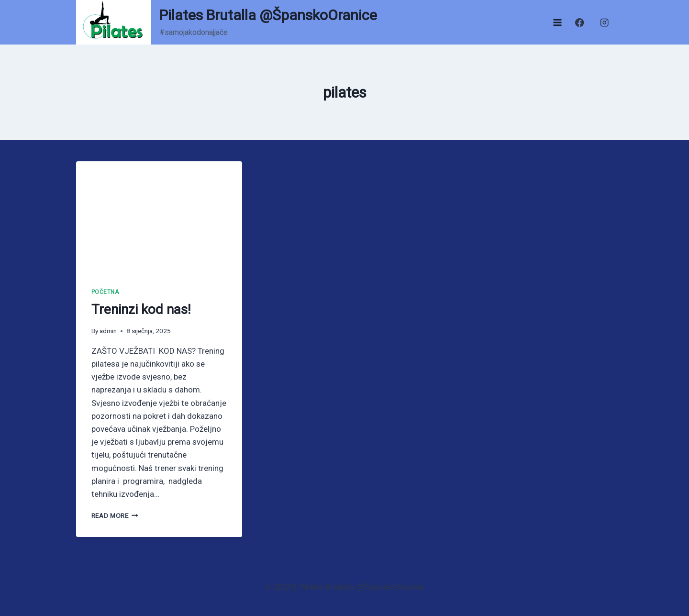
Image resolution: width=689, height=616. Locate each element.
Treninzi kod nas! (141, 309)
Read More (115, 515)
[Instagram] (605, 22)
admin (108, 331)
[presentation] (159, 217)
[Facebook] (580, 22)
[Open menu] (557, 22)
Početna (105, 292)
